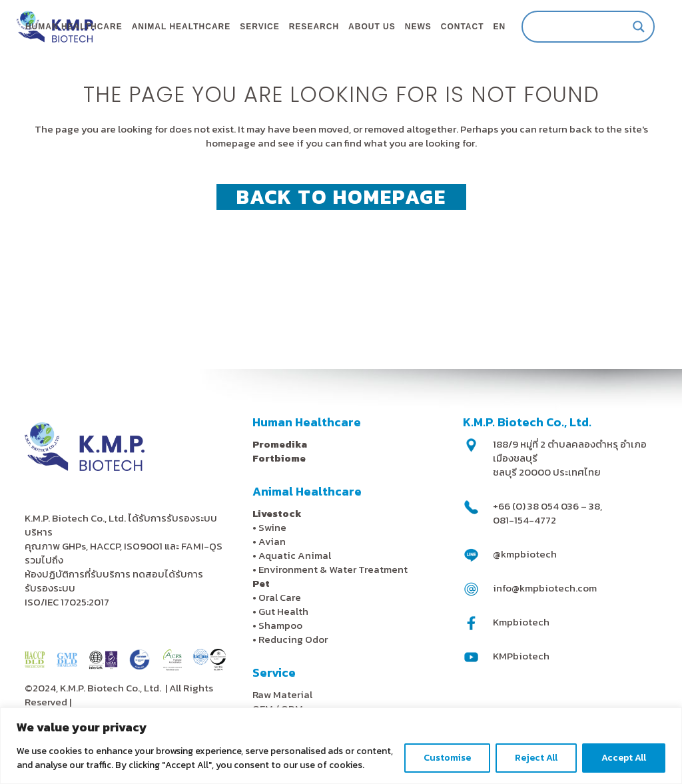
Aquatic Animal (295, 555)
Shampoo (280, 625)
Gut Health (283, 611)
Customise (447, 758)
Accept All (624, 758)
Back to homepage (341, 250)
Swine (272, 527)
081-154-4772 (524, 520)
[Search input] (568, 27)
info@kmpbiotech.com (545, 588)
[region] (341, 746)
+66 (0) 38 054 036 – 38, (547, 506)
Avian (272, 541)
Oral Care (280, 597)
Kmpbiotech (521, 622)
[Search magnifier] (625, 27)
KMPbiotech (521, 656)
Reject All (536, 758)
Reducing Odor (293, 639)
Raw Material (282, 694)
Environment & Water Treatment (334, 569)
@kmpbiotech (525, 554)
